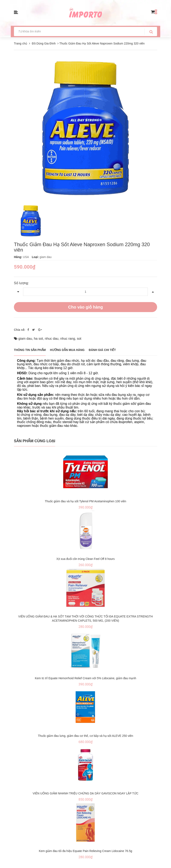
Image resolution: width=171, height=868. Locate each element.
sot (79, 339)
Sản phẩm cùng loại (35, 441)
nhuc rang (68, 339)
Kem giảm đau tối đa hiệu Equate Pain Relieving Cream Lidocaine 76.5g (85, 851)
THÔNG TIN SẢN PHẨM (30, 350)
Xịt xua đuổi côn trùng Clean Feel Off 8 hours (85, 559)
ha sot (38, 339)
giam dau (25, 339)
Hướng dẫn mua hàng (67, 350)
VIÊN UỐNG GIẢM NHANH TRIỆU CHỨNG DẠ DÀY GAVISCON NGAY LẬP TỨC (85, 793)
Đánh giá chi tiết (102, 350)
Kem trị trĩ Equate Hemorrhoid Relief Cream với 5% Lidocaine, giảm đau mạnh (85, 678)
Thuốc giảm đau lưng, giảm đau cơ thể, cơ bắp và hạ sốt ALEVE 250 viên (86, 736)
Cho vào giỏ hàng (85, 307)
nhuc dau (52, 339)
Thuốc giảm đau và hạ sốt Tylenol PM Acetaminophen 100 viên (85, 501)
